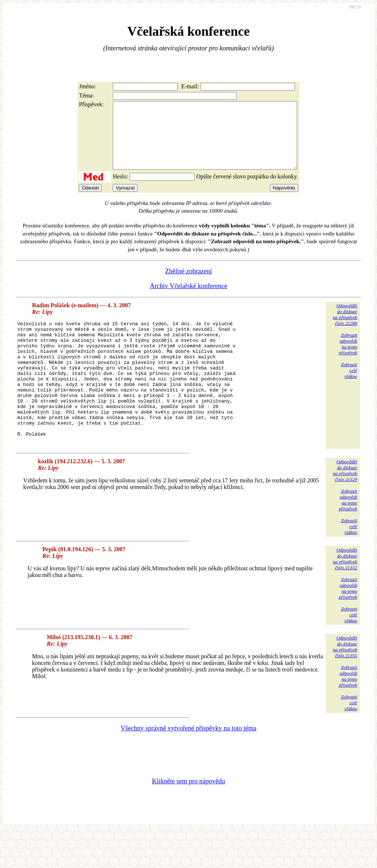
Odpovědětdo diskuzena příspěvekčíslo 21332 (345, 596)
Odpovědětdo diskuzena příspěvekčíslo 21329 (345, 508)
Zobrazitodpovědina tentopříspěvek (348, 357)
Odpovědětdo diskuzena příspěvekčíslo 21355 (345, 684)
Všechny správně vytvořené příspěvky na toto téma (189, 766)
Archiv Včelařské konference (189, 299)
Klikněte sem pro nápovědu (188, 819)
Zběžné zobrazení (188, 284)
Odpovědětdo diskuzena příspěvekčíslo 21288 (345, 328)
